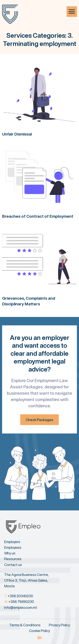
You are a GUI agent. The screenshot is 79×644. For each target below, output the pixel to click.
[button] (72, 12)
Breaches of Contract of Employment (38, 216)
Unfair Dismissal (17, 134)
